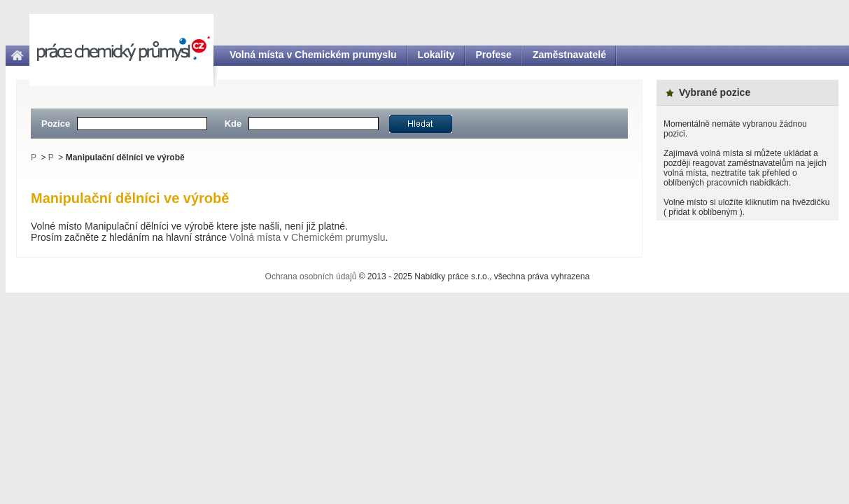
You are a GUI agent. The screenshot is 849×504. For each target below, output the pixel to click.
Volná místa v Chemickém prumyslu (313, 55)
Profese (494, 55)
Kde (233, 124)
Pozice (56, 124)
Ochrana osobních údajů (311, 276)
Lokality (436, 55)
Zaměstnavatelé (569, 55)
